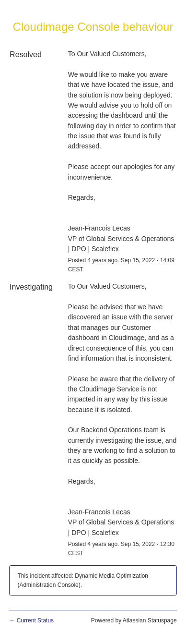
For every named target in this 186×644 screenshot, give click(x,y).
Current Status (31, 620)
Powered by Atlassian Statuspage (134, 620)
